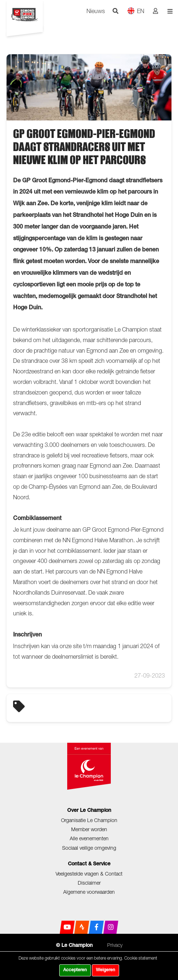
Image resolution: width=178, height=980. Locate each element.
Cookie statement (141, 958)
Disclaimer (89, 883)
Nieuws (96, 11)
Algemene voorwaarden (89, 892)
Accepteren (75, 970)
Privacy (115, 945)
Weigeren (106, 970)
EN (136, 11)
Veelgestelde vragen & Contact (89, 874)
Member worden (89, 829)
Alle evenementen (89, 838)
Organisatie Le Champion (89, 820)
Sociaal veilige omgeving (89, 848)
